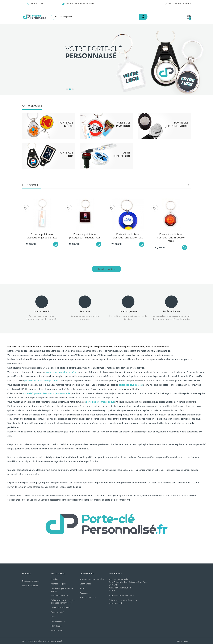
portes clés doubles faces (131, 387)
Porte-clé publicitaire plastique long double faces (42, 235)
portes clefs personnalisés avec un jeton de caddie (47, 395)
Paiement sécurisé (59, 595)
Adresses (84, 592)
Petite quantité (58, 611)
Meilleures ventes (30, 585)
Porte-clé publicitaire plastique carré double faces (85, 235)
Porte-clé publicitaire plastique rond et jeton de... (128, 235)
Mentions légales (59, 583)
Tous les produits (107, 268)
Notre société (57, 630)
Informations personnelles (92, 578)
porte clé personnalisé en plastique (41, 382)
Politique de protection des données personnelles (63, 600)
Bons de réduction (88, 596)
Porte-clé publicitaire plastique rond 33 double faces (171, 236)
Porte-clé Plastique (39, 41)
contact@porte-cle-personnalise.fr (79, 4)
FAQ (53, 616)
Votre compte (87, 572)
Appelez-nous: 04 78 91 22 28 (122, 594)
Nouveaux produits (31, 580)
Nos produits (32, 184)
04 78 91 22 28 (35, 4)
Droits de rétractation (61, 606)
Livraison (55, 578)
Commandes (86, 583)
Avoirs (83, 587)
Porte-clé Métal (37, 34)
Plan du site (56, 625)
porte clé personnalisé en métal (61, 374)
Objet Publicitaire (37, 60)
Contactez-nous (58, 620)
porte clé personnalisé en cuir (100, 404)
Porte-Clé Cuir (36, 53)
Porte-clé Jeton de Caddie (42, 47)
